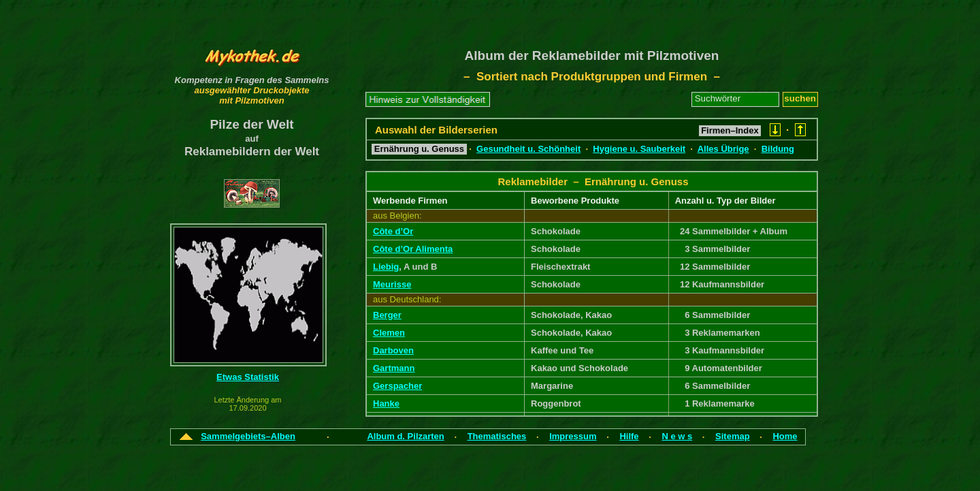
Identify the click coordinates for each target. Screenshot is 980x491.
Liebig (386, 267)
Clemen (389, 333)
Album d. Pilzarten (405, 436)
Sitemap (733, 436)
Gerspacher (397, 386)
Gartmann (394, 368)
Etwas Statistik (248, 377)
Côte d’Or (393, 231)
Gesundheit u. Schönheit (528, 149)
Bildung (778, 149)
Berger (387, 315)
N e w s (677, 436)
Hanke (386, 403)
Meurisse (392, 284)
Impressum (573, 436)
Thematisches (497, 436)
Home (785, 436)
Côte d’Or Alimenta (413, 249)
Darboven (393, 350)
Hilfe (629, 436)
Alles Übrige (723, 149)
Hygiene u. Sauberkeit (639, 149)
